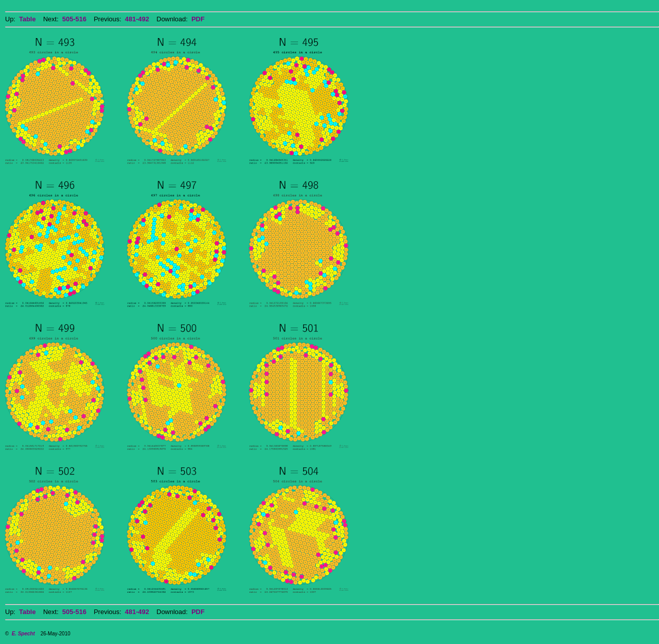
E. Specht (23, 634)
